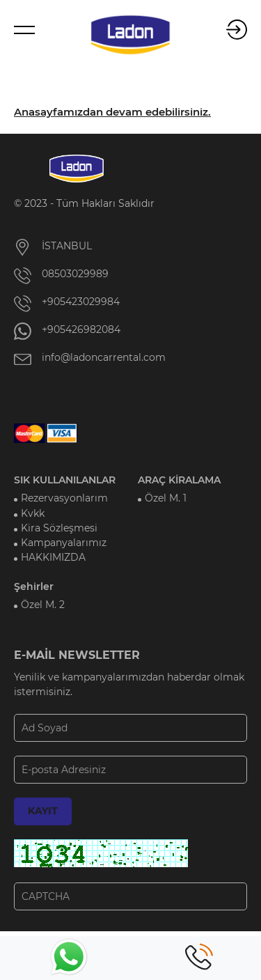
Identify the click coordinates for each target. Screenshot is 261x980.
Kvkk (33, 513)
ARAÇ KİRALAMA (179, 480)
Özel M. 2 (43, 605)
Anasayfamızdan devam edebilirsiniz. (112, 112)
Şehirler (34, 586)
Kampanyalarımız (64, 543)
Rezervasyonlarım (64, 498)
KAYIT (43, 811)
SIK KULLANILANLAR (65, 480)
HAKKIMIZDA (53, 557)
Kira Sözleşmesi (59, 528)
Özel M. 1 (166, 498)
